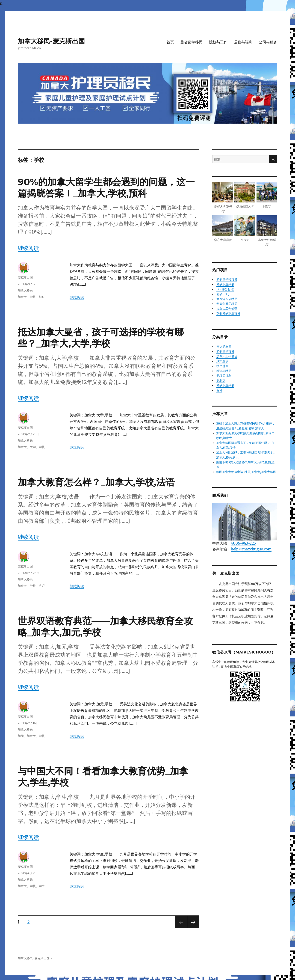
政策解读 (222, 361)
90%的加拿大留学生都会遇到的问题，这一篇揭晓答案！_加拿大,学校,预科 (106, 187)
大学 (33, 447)
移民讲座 (222, 366)
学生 (42, 886)
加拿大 (22, 297)
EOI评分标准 (225, 289)
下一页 (192, 928)
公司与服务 (268, 42)
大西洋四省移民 (227, 299)
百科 (219, 390)
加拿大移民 (25, 290)
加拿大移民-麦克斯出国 (51, 41)
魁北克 (221, 381)
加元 (21, 736)
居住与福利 (243, 42)
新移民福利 (224, 376)
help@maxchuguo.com (251, 549)
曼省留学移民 (192, 42)
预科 (42, 297)
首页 (170, 42)
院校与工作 (218, 42)
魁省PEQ (222, 294)
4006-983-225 (243, 543)
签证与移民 (224, 371)
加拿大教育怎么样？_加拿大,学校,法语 (96, 482)
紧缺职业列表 (225, 284)
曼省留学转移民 (227, 280)
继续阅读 (28, 248)
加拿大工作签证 (227, 309)
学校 (33, 297)
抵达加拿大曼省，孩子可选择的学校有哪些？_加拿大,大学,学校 (101, 338)
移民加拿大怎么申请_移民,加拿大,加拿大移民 (246, 472)
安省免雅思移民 (227, 304)
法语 (42, 586)
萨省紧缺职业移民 (228, 313)
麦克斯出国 (25, 277)
